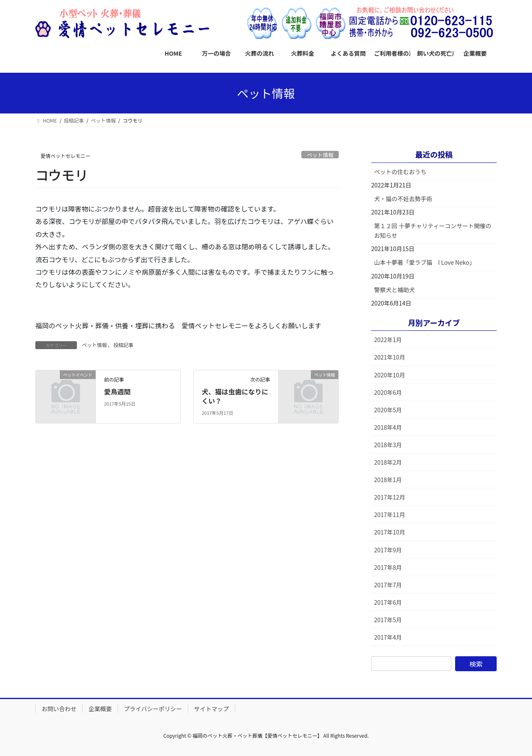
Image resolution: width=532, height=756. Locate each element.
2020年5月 (388, 410)
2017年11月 (390, 515)
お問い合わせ (59, 709)
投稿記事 (123, 345)
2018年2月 (388, 462)
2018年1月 (388, 480)
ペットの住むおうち (400, 172)
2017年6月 (388, 602)
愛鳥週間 (117, 392)
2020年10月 (390, 375)
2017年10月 (390, 532)
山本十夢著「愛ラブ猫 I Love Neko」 (425, 262)
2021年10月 (390, 357)
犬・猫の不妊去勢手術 (403, 199)
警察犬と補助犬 (394, 290)
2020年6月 (388, 392)
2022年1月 (388, 340)
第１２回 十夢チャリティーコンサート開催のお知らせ (433, 230)
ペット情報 (320, 155)
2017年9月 (388, 550)
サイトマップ (212, 709)
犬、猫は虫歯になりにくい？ (235, 396)
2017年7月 (388, 585)
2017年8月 (388, 567)
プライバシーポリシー (153, 709)
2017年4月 (388, 637)
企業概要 (100, 709)
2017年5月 (388, 620)
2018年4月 (388, 427)
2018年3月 (388, 445)
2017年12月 (390, 497)
